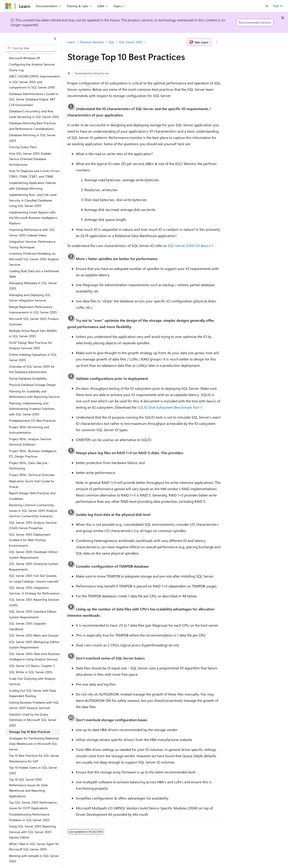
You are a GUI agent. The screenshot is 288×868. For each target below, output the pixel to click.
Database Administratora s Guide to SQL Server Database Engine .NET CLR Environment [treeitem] (34, 87)
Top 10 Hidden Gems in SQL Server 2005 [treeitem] (33, 758)
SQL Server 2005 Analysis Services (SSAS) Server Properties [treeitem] (33, 513)
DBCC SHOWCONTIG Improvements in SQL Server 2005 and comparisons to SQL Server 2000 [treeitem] (34, 69)
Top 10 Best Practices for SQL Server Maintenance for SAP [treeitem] (34, 746)
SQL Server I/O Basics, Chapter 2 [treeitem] (32, 653)
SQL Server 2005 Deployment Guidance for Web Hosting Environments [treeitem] (30, 528)
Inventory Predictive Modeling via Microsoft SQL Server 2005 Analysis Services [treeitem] (34, 247)
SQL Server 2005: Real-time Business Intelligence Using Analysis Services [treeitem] (34, 644)
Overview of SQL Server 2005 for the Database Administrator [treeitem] (32, 357)
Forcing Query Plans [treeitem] (23, 135)
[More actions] (217, 42)
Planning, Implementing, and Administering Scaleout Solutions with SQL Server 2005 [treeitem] (32, 396)
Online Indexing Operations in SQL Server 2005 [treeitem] (33, 345)
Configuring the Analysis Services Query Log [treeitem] (32, 55)
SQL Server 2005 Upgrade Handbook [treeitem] (27, 614)
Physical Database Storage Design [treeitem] (32, 372)
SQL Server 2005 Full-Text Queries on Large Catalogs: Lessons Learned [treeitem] (34, 566)
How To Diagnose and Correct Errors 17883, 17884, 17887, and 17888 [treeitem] (34, 161)
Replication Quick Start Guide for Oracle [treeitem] (32, 471)
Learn (71, 42)
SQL (111, 42)
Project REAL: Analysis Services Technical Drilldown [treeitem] (30, 429)
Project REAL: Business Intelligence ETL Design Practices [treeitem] (33, 441)
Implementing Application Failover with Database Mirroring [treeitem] (33, 173)
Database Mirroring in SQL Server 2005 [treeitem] (32, 125)
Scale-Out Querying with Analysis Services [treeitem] (32, 669)
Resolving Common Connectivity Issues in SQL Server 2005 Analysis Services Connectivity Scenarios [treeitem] (33, 498)
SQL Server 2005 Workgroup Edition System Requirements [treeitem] (34, 632)
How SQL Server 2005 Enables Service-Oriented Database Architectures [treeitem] (30, 147)
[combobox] (31, 48)
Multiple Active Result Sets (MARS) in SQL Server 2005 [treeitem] (33, 321)
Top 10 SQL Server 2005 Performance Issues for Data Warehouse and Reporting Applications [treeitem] (28, 775)
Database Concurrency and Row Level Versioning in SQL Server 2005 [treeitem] (34, 102)
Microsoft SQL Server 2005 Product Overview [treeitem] (34, 309)
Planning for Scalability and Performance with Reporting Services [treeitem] (34, 382)
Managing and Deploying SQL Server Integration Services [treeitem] (30, 285)
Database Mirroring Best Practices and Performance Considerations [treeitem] (32, 113)
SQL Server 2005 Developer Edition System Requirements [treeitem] (33, 542)
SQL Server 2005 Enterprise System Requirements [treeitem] (34, 554)
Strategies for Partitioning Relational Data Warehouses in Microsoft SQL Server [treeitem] (34, 731)
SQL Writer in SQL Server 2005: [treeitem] (31, 660)
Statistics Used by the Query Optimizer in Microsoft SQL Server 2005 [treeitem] (33, 707)
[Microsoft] (8, 6)
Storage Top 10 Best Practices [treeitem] (30, 719)
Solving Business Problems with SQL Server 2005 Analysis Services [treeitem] (34, 693)
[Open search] (267, 6)
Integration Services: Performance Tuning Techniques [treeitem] (32, 232)
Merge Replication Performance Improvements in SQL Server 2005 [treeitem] (33, 297)
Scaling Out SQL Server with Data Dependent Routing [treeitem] (32, 681)
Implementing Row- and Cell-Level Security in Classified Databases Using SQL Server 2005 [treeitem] (33, 188)
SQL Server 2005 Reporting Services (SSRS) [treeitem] (34, 590)
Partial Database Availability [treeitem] (28, 366)
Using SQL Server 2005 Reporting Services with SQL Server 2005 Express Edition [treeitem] (32, 819)
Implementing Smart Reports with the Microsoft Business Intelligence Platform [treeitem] (33, 205)
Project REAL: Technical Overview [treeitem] (32, 462)
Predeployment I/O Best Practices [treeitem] (32, 408)
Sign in (278, 6)
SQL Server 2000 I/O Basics (189, 246)
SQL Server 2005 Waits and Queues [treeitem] (34, 623)
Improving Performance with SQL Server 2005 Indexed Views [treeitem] (32, 220)
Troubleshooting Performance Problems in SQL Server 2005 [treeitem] (29, 805)
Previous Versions (92, 42)
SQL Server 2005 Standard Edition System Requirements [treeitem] (33, 602)
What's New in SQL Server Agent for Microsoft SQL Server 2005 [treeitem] (34, 834)
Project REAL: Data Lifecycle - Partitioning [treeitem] (29, 453)
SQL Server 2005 (131, 42)
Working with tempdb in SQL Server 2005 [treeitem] (34, 846)
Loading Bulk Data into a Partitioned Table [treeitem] (34, 261)
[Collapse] (55, 39)
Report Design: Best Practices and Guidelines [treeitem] (32, 483)
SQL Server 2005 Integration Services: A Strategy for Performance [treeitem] (34, 578)
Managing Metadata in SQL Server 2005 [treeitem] (33, 273)
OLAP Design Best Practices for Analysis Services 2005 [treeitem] (30, 333)
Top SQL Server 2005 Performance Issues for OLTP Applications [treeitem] (33, 793)
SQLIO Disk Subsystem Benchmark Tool (168, 407)
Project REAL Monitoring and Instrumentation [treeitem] (29, 417)
